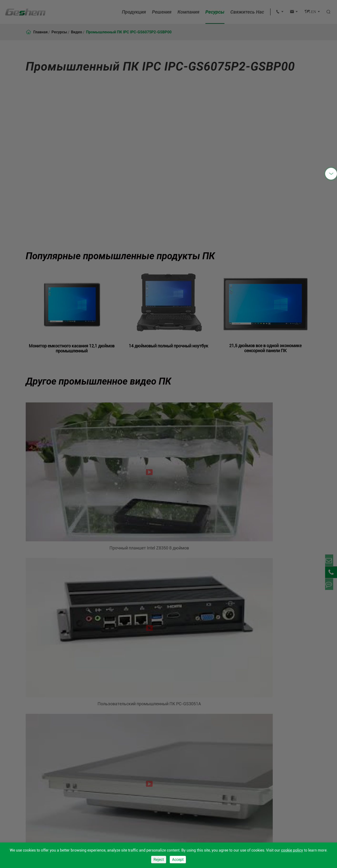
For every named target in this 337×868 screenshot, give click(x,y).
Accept (178, 860)
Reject (159, 860)
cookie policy (292, 850)
